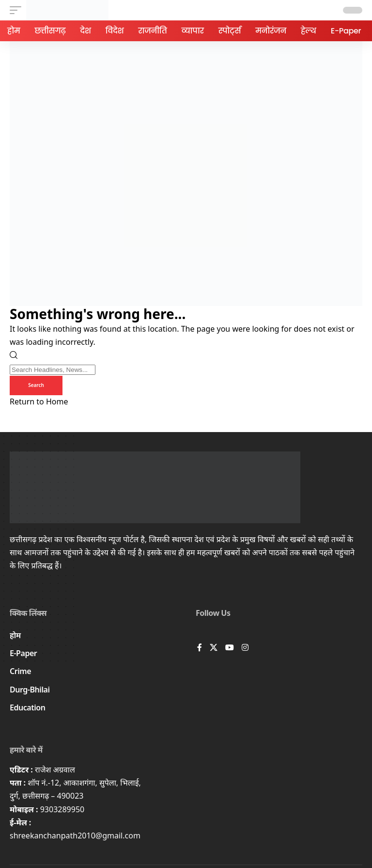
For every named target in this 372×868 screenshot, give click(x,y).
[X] (214, 648)
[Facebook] (200, 648)
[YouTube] (230, 648)
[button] (18, 10)
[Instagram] (245, 648)
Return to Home (39, 402)
